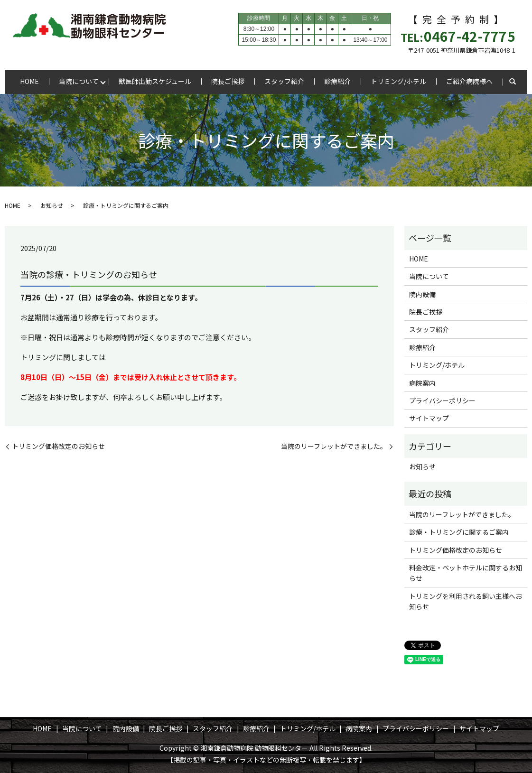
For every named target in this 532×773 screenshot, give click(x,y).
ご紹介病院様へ (469, 81)
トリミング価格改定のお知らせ (58, 446)
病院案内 (422, 383)
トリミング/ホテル (398, 81)
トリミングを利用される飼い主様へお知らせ (466, 601)
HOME (29, 81)
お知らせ (52, 205)
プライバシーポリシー (442, 400)
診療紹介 (337, 81)
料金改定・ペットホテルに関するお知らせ (466, 573)
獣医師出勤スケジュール (155, 81)
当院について (79, 81)
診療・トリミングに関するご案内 (459, 532)
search (513, 82)
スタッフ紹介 (284, 81)
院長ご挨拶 (228, 81)
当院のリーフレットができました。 (334, 446)
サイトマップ (429, 418)
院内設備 (422, 294)
